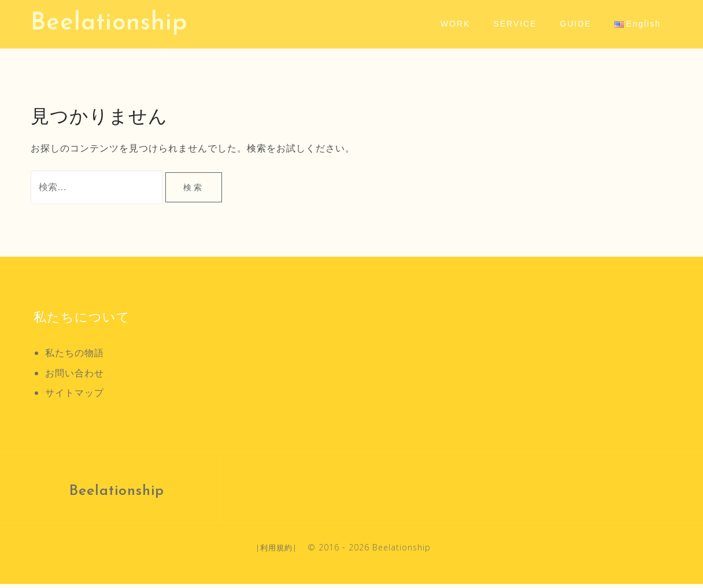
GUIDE (576, 24)
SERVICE (515, 24)
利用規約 (276, 551)
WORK (456, 24)
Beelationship (109, 23)
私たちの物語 (75, 357)
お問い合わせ (75, 376)
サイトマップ (75, 397)
